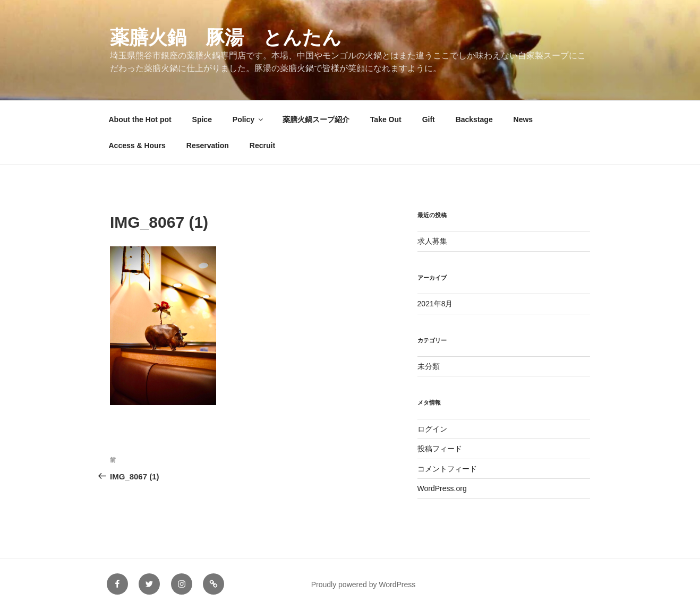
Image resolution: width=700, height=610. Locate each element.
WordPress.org (442, 488)
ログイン (432, 429)
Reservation (208, 145)
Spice (202, 119)
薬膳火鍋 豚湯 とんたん (226, 37)
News (523, 119)
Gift (429, 119)
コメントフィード (447, 469)
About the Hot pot (140, 119)
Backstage (474, 119)
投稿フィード (440, 449)
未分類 (429, 366)
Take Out (386, 119)
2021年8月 (435, 304)
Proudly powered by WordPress (364, 585)
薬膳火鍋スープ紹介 (316, 119)
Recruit (262, 145)
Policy (249, 119)
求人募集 (432, 241)
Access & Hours (137, 145)
